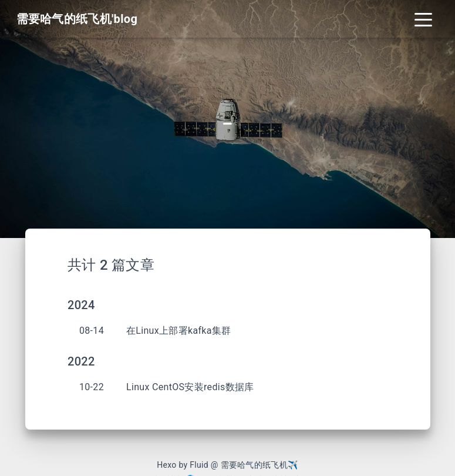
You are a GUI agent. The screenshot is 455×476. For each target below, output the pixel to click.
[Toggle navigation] (423, 19)
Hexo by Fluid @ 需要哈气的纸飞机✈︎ (227, 465)
